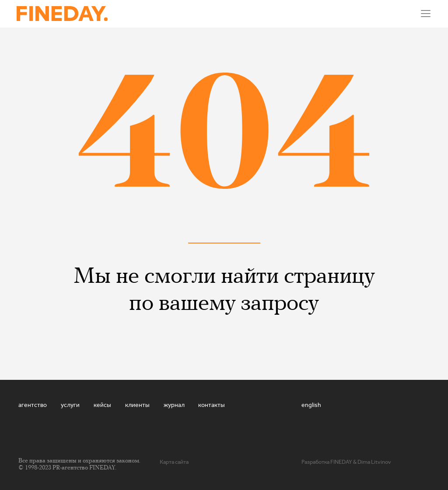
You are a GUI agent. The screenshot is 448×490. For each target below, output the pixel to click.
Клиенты (137, 405)
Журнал (174, 405)
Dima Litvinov (374, 462)
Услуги (70, 405)
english (311, 405)
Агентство (33, 405)
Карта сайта (174, 462)
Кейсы (102, 405)
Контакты (212, 405)
